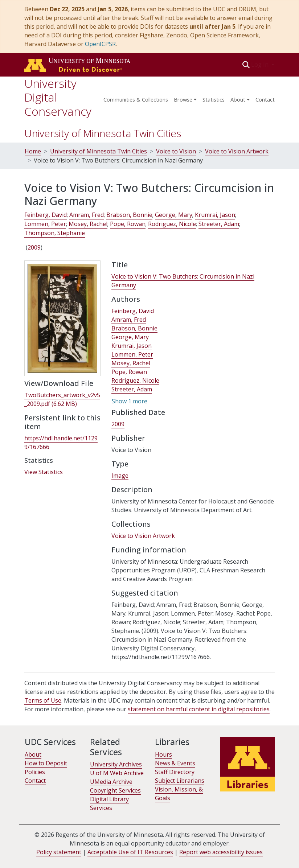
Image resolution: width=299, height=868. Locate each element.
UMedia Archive (111, 782)
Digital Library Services (109, 803)
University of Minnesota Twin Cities (103, 133)
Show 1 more (130, 401)
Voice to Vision (176, 151)
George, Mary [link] (174, 215)
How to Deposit (46, 763)
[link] (62, 400)
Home (33, 151)
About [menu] (238, 99)
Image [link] (120, 476)
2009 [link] (34, 247)
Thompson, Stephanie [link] (55, 233)
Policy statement (59, 852)
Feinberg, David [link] (46, 215)
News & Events (175, 763)
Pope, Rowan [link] (128, 224)
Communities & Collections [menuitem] (136, 99)
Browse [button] (183, 99)
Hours (163, 754)
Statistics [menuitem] (214, 99)
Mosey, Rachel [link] (88, 224)
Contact (265, 99)
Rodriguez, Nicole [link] (172, 224)
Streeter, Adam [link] (219, 224)
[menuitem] (185, 97)
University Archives (116, 764)
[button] (246, 65)
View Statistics (44, 472)
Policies (35, 772)
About (33, 754)
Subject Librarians (180, 781)
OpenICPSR (100, 44)
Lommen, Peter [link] (45, 224)
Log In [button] (261, 65)
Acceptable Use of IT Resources (130, 852)
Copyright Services (115, 790)
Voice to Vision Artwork (237, 151)
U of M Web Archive (117, 773)
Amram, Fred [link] (87, 215)
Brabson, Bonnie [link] (129, 215)
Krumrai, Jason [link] (215, 215)
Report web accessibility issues (221, 852)
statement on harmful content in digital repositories (199, 709)
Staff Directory (175, 772)
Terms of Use (43, 700)
